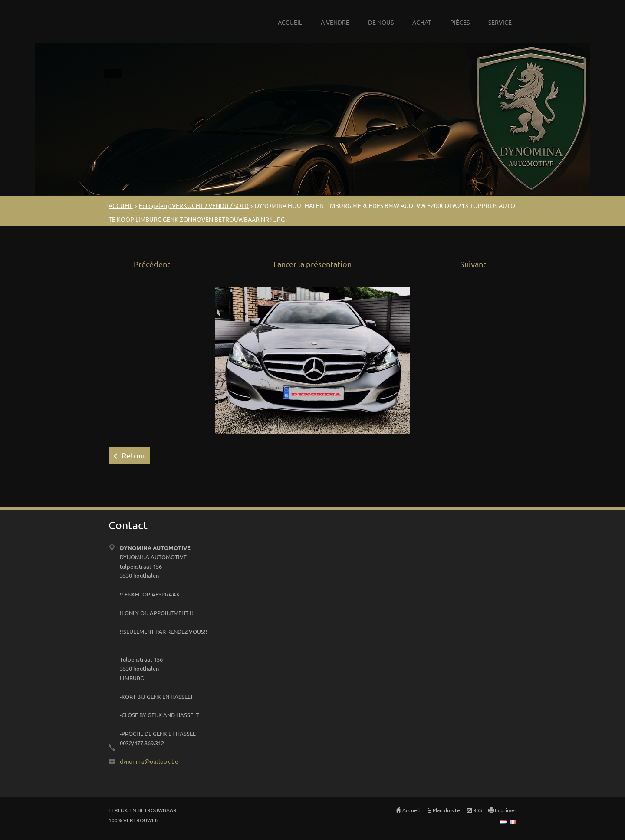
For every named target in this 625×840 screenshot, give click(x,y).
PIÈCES (460, 22)
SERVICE (500, 22)
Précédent (152, 264)
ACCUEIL (290, 22)
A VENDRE (335, 22)
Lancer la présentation (312, 264)
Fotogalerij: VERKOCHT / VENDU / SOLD (194, 205)
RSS (477, 810)
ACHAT (422, 22)
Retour (134, 455)
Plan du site (446, 810)
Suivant (473, 264)
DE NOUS (381, 22)
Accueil (411, 810)
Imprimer (506, 810)
